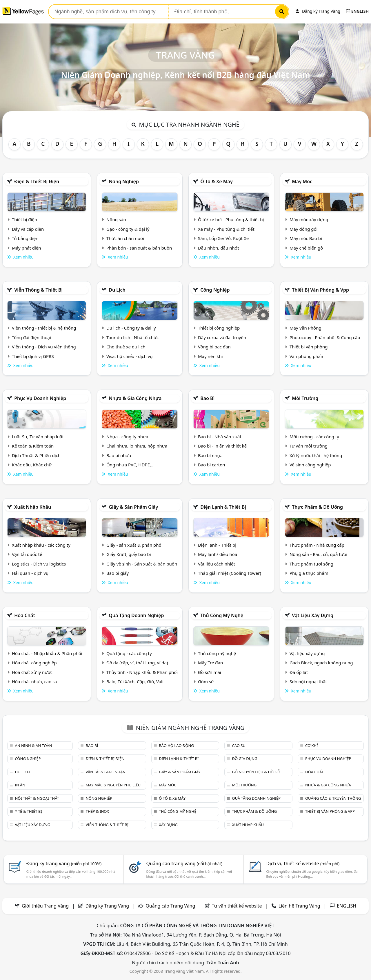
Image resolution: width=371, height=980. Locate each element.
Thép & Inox (97, 811)
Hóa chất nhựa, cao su (35, 681)
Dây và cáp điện (28, 229)
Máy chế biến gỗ (306, 248)
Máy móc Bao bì (306, 238)
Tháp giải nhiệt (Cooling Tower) (230, 573)
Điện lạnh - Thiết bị (217, 545)
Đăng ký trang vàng (64, 863)
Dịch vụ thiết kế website (303, 863)
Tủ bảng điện (25, 238)
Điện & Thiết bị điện (37, 181)
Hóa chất (25, 615)
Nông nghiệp (124, 181)
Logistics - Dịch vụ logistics (39, 564)
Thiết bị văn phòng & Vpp (320, 290)
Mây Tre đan (210, 663)
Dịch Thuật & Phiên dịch (36, 455)
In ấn (20, 785)
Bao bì (207, 398)
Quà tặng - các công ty (129, 653)
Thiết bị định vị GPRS (33, 356)
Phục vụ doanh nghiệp (40, 398)
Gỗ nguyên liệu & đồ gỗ (256, 772)
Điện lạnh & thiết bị (223, 507)
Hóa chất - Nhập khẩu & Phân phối (47, 653)
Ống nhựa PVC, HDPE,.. (130, 465)
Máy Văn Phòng (305, 328)
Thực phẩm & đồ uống (317, 507)
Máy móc (302, 181)
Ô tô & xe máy (217, 181)
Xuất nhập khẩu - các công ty (41, 545)
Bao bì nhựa (119, 455)
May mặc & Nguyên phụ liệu (113, 785)
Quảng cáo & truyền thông (333, 798)
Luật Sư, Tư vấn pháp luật (38, 437)
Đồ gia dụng (245, 759)
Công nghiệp (215, 290)
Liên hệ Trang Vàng (299, 906)
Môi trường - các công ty (314, 437)
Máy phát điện (27, 248)
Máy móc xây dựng (309, 219)
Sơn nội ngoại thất (308, 681)
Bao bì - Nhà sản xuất (220, 437)
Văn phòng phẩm (307, 356)
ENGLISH (357, 11)
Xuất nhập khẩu (33, 507)
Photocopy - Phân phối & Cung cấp (325, 337)
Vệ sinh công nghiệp (310, 465)
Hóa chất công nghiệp (34, 663)
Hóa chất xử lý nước (32, 672)
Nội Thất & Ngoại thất (37, 798)
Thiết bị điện (24, 219)
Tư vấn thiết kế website (238, 906)
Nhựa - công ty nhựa (127, 437)
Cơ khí (312, 746)
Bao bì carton (212, 465)
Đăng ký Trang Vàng (318, 11)
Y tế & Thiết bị (28, 811)
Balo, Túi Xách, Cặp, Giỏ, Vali (135, 681)
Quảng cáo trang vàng (184, 863)
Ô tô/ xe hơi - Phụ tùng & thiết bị (231, 219)
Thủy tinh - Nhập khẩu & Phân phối (142, 672)
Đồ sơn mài (210, 672)
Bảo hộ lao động (176, 746)
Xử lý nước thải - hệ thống (316, 455)
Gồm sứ (206, 681)
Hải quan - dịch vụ (30, 573)
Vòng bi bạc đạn (214, 347)
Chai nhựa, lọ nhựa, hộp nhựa (137, 446)
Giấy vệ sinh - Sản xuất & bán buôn (142, 564)
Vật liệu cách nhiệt (217, 564)
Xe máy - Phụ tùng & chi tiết (226, 229)
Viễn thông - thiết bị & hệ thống (44, 328)
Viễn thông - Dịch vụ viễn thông (44, 347)
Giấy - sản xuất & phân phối (134, 545)
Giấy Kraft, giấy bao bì (129, 554)
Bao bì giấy (118, 573)
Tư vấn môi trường (309, 446)
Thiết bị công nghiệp (219, 328)
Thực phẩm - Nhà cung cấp (317, 545)
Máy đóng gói (303, 229)
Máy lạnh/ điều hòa (218, 554)
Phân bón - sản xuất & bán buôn (139, 248)
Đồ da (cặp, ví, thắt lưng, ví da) (137, 663)
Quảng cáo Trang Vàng (170, 906)
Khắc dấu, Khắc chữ (32, 465)
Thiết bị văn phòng (309, 347)
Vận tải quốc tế (27, 554)
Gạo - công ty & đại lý (128, 229)
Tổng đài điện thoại (31, 337)
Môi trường (305, 398)
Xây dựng (168, 825)
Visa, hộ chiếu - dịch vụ (130, 356)
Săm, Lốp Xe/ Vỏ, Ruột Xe (223, 238)
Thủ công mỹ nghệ (222, 615)
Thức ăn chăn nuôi (125, 238)
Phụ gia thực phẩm (309, 573)
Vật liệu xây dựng (313, 615)
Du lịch (117, 290)
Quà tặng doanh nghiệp (136, 615)
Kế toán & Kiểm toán (33, 446)
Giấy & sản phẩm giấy (133, 507)
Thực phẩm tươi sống (311, 564)
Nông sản (116, 219)
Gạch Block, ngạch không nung (321, 663)
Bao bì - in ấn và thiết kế (222, 446)
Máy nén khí (210, 356)
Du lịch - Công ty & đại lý (131, 328)
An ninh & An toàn (33, 746)
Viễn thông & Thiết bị (38, 290)
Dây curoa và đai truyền (222, 337)
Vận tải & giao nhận (106, 772)
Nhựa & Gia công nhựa (135, 398)
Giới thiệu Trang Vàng (45, 906)
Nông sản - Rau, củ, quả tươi (318, 554)
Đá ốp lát (299, 672)
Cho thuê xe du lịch (126, 347)
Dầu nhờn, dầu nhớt (219, 248)
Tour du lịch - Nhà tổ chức (132, 337)
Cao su (239, 746)
